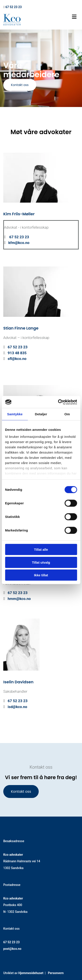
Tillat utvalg (41, 562)
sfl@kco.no (17, 359)
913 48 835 (17, 353)
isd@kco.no (17, 707)
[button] (20, 85)
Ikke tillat (41, 575)
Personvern (56, 973)
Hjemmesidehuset (31, 973)
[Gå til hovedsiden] (12, 24)
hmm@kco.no (19, 599)
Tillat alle (41, 550)
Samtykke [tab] (15, 414)
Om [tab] (67, 414)
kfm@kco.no (19, 243)
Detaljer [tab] (41, 414)
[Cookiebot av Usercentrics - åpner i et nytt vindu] (58, 402)
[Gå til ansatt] (41, 205)
